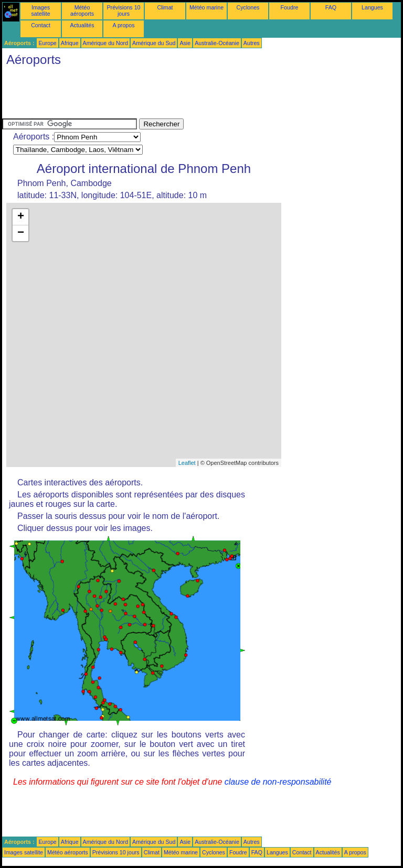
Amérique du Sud (154, 43)
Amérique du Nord (105, 43)
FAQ (331, 7)
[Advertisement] (193, 95)
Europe (47, 43)
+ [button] (21, 217)
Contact (41, 25)
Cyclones (248, 7)
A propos (123, 25)
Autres (252, 43)
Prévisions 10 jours (124, 10)
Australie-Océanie (217, 43)
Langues (372, 7)
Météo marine (206, 7)
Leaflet (187, 463)
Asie (185, 43)
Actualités (82, 25)
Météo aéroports (82, 10)
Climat (165, 7)
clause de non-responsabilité (278, 782)
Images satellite (40, 10)
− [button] (21, 233)
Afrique (70, 43)
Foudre (290, 7)
